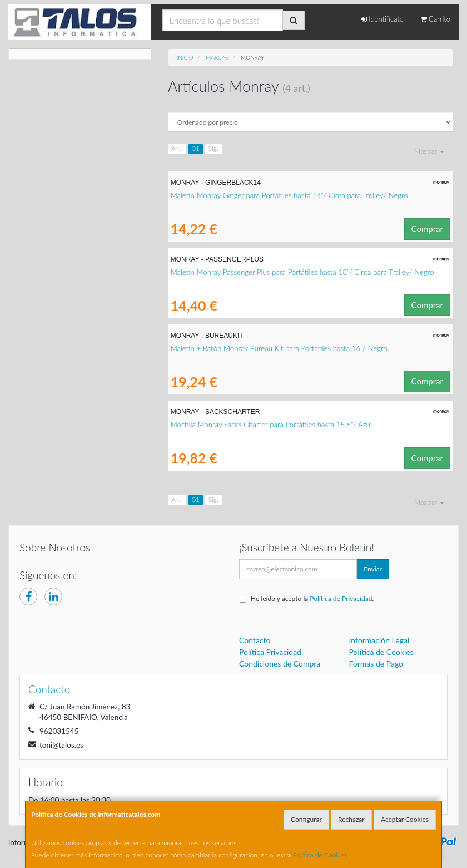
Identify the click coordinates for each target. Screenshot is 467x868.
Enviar (373, 569)
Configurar (306, 819)
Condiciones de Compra (280, 664)
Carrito (435, 19)
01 (196, 148)
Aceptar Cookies (405, 819)
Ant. (177, 148)
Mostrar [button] (429, 151)
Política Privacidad (270, 652)
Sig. (213, 148)
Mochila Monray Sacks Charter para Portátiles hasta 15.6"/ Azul (271, 425)
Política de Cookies (320, 855)
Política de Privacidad (341, 598)
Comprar (427, 229)
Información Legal (379, 640)
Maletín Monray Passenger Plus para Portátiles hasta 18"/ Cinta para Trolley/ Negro (302, 272)
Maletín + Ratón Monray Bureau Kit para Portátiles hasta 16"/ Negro (279, 348)
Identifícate (382, 19)
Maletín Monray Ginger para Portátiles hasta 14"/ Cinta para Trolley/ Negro (289, 195)
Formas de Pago (376, 664)
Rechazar (351, 819)
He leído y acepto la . (312, 598)
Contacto (255, 640)
